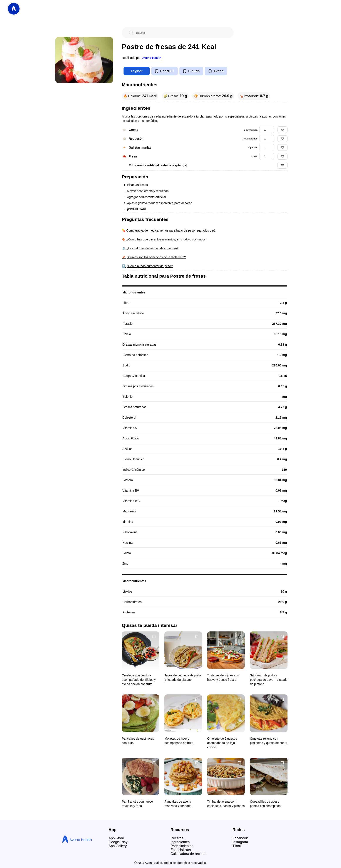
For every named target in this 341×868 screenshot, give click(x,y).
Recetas (177, 838)
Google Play (118, 842)
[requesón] (267, 138)
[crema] (267, 130)
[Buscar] (181, 33)
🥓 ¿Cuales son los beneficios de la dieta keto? (154, 257)
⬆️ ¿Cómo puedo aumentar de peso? (147, 266)
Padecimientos (182, 846)
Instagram (240, 842)
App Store (116, 838)
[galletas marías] (267, 147)
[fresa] (267, 156)
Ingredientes (180, 842)
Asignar (137, 71)
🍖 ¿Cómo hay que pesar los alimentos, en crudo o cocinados (164, 239)
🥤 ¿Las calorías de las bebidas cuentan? (150, 248)
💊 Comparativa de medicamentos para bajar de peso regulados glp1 (169, 230)
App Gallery (118, 846)
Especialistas (181, 850)
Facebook (240, 838)
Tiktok (237, 846)
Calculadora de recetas (188, 854)
